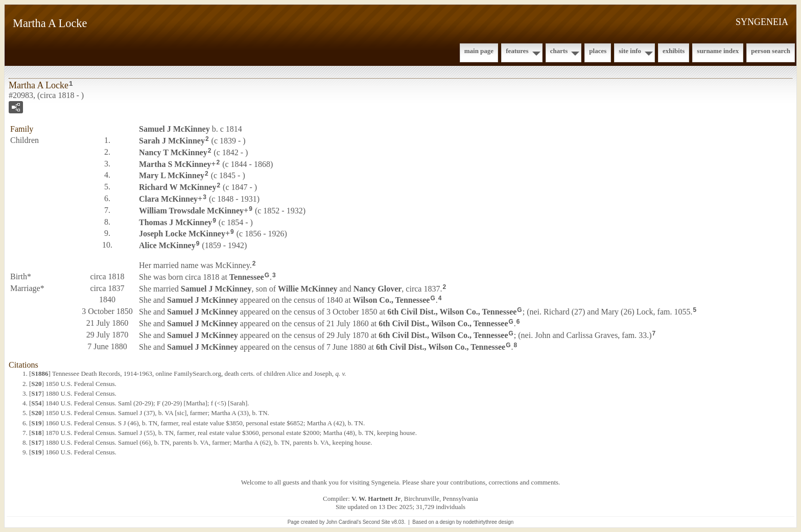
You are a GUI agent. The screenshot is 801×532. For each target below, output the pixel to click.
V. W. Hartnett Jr (376, 499)
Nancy (378, 288)
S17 (36, 393)
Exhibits (674, 51)
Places (598, 51)
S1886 (40, 373)
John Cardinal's (344, 522)
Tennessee (247, 277)
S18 (36, 433)
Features (517, 51)
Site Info (630, 51)
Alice (167, 245)
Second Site (376, 522)
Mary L (172, 175)
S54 (36, 403)
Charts (559, 51)
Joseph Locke (182, 234)
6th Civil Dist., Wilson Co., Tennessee (452, 312)
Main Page (479, 51)
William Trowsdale (191, 211)
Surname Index (718, 51)
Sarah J (172, 141)
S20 (36, 384)
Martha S (175, 164)
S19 (36, 423)
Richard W (178, 187)
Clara (168, 199)
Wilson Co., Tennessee (392, 300)
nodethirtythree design (488, 522)
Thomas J (175, 222)
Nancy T (173, 152)
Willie (308, 288)
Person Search (771, 51)
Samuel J (174, 129)
